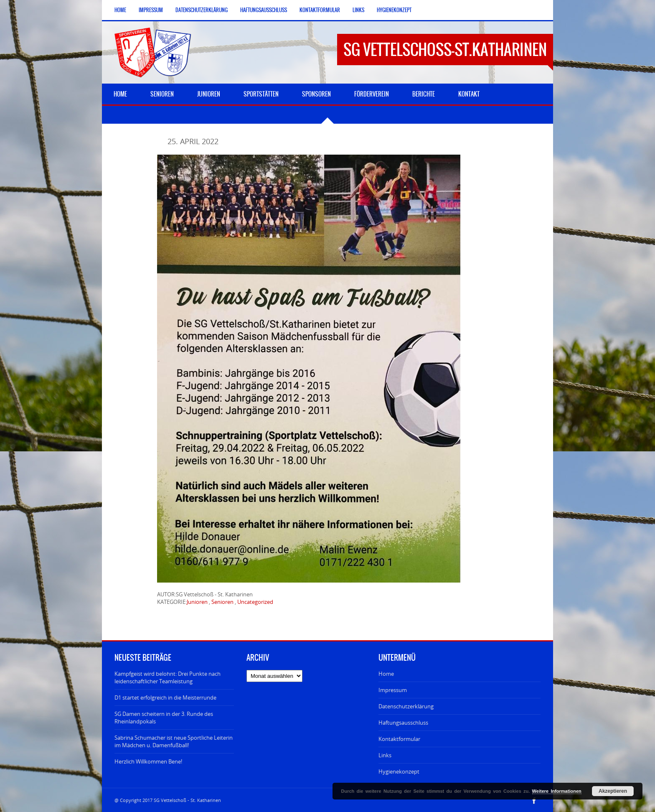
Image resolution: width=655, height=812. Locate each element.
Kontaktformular (320, 10)
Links (358, 10)
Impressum (151, 10)
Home (120, 10)
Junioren (197, 602)
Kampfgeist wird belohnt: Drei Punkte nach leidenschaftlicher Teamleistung (168, 677)
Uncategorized (255, 602)
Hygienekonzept (394, 10)
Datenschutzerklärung (202, 10)
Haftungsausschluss (264, 10)
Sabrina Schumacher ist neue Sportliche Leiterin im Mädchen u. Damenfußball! (174, 741)
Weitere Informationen (557, 791)
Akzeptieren (613, 791)
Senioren (222, 602)
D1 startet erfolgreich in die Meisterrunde (165, 697)
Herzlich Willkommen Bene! (148, 761)
